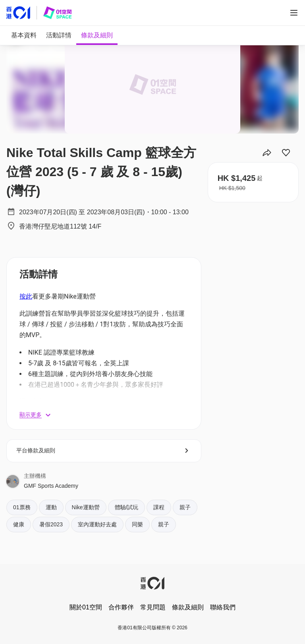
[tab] (24, 35)
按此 (26, 296)
